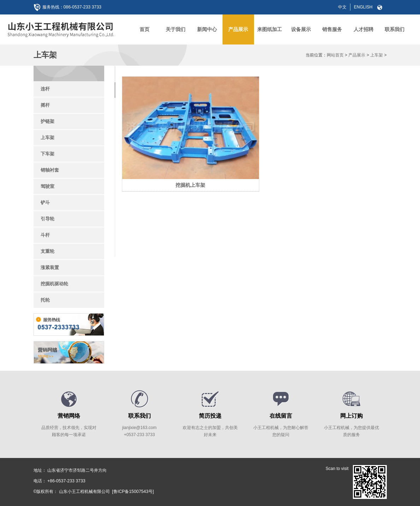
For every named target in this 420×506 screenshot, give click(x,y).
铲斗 (45, 203)
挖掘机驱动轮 (54, 284)
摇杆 (45, 105)
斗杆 (45, 235)
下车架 (48, 154)
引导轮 (48, 219)
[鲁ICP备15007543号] (132, 492)
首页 (144, 29)
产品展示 (357, 55)
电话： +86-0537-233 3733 (59, 481)
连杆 (45, 89)
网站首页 (335, 55)
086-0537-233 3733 (82, 7)
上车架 (377, 55)
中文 (342, 7)
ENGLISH (363, 7)
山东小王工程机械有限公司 (84, 492)
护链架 (48, 121)
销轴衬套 (50, 170)
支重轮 (48, 251)
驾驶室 (48, 186)
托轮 (45, 300)
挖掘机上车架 (164, 145)
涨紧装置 (50, 267)
